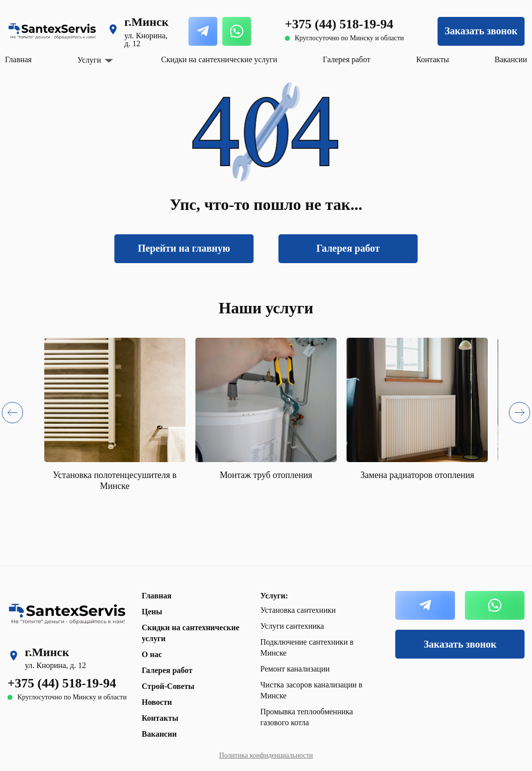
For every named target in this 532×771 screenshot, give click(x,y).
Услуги (89, 60)
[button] (12, 415)
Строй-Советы (168, 686)
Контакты (433, 59)
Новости (157, 702)
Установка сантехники (298, 610)
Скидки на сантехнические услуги (219, 59)
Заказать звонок (481, 31)
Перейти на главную (184, 248)
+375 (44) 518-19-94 (339, 24)
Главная (18, 59)
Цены (152, 612)
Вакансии (511, 59)
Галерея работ (347, 59)
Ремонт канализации (295, 669)
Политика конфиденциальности (266, 755)
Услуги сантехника (292, 626)
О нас (152, 654)
